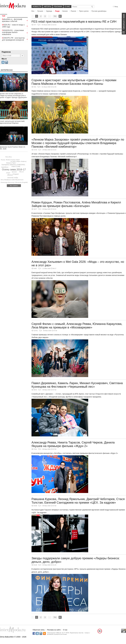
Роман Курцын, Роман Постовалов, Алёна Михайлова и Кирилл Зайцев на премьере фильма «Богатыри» (76, 204)
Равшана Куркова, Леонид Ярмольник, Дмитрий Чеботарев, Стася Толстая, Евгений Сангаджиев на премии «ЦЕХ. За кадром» (78, 501)
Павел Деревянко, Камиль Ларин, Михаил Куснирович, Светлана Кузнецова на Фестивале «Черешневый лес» (77, 385)
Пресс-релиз (84, 11)
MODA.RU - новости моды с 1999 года (13, 26)
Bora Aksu (9, 157)
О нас (67, 6)
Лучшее (40, 11)
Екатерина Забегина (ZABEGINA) (13, 165)
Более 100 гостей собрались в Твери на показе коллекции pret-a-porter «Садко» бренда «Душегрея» (14, 96)
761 (55, 16)
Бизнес (65, 11)
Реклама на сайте (54, 630)
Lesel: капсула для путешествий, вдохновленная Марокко (12, 122)
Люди (57, 11)
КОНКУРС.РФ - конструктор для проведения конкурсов (13, 39)
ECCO (14, 172)
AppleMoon (5, 167)
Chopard (16, 174)
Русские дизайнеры (99, 11)
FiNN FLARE (16, 167)
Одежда (49, 11)
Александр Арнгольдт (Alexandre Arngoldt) (14, 182)
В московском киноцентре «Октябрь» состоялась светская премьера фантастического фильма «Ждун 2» (75, 453)
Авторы (48, 6)
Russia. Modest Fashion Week (10, 160)
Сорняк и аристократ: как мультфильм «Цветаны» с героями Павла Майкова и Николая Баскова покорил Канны (74, 82)
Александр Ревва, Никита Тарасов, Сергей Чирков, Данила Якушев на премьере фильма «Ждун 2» (73, 444)
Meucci (22, 172)
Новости (37, 6)
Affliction (10, 175)
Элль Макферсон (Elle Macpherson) (12, 180)
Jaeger (8, 173)
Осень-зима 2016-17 (14, 169)
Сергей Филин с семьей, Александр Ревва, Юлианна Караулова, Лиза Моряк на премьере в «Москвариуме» (77, 326)
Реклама (58, 6)
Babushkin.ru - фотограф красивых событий (12, 20)
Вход (115, 7)
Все (33, 11)
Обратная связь (39, 630)
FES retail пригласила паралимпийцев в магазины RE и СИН (74, 22)
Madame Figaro (11, 163)
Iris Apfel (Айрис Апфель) (18, 161)
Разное (73, 11)
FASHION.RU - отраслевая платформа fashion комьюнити (13, 32)
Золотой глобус (13, 178)
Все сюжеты (14, 186)
